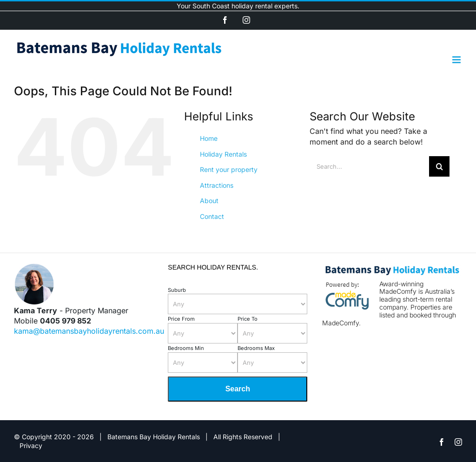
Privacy (31, 445)
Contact (212, 216)
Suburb (177, 290)
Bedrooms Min (186, 348)
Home (209, 138)
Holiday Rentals (223, 154)
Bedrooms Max (256, 348)
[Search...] (369, 166)
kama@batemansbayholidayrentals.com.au (89, 331)
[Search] (439, 166)
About (209, 201)
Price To (248, 319)
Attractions (217, 185)
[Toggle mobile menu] (457, 60)
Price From (181, 319)
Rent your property (229, 169)
